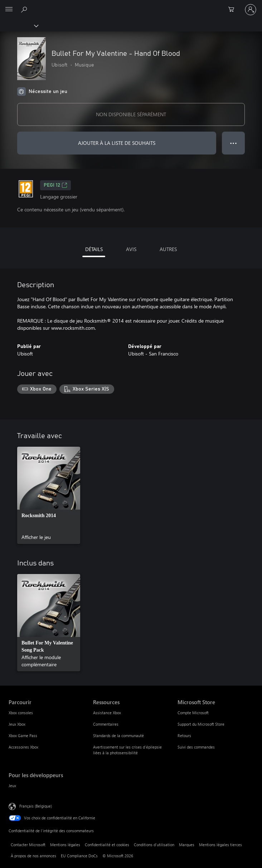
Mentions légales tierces (220, 845)
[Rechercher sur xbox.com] (25, 9)
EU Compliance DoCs (79, 856)
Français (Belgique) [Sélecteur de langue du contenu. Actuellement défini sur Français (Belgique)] (36, 806)
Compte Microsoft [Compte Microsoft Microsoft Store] (193, 713)
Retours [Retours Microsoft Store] (184, 735)
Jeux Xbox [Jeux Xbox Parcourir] (17, 724)
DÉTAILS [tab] (94, 249)
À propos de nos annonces (33, 856)
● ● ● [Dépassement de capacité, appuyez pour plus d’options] (234, 143)
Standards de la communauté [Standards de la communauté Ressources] (118, 735)
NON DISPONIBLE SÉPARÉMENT (131, 114)
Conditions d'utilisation (154, 845)
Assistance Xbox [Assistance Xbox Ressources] (107, 713)
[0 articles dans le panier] (233, 10)
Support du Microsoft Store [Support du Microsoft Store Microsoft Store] (201, 724)
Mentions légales (65, 845)
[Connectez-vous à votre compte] (251, 10)
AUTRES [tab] (168, 249)
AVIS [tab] (131, 249)
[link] (49, 495)
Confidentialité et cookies (107, 845)
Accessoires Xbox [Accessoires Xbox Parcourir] (23, 747)
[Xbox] (19, 25)
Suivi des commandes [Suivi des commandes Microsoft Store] (196, 747)
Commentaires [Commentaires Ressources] (106, 724)
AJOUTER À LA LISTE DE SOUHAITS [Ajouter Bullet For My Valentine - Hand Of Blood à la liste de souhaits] (117, 143)
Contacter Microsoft (28, 845)
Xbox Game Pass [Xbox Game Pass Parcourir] (23, 735)
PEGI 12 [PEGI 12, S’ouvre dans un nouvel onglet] (55, 185)
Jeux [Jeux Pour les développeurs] (12, 786)
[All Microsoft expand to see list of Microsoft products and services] (9, 10)
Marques (187, 845)
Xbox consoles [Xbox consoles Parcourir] (21, 713)
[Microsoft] (131, 5)
